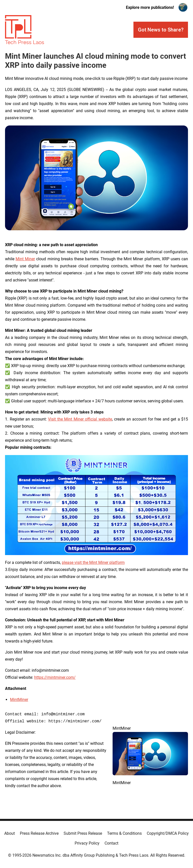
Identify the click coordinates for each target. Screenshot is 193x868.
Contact (111, 843)
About (10, 833)
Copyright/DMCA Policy (168, 833)
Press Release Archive (39, 833)
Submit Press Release (83, 833)
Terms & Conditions (124, 833)
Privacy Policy (87, 843)
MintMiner (19, 700)
